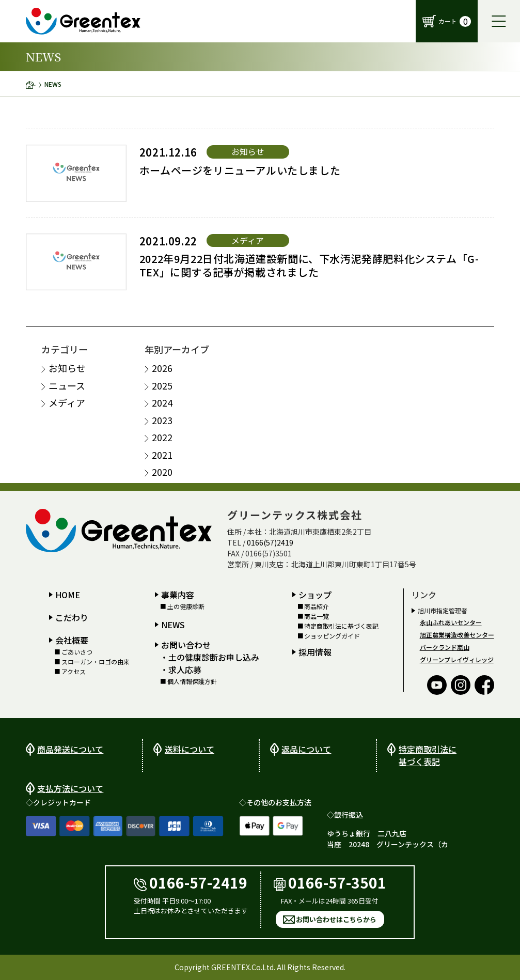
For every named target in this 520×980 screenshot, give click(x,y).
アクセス (74, 672)
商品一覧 (317, 616)
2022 (162, 437)
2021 (162, 454)
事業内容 (178, 594)
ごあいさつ (77, 651)
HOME (68, 594)
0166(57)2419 (270, 542)
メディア (67, 403)
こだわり (72, 617)
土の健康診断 (186, 606)
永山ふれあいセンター (451, 622)
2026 (162, 368)
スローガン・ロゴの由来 (96, 662)
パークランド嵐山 (445, 647)
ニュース (67, 385)
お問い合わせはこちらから (336, 919)
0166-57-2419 (191, 882)
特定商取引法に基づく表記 (341, 626)
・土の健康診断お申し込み (210, 657)
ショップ (315, 594)
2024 (162, 403)
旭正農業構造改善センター (457, 634)
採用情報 (315, 651)
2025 (162, 385)
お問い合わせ (186, 645)
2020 (162, 472)
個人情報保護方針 (192, 681)
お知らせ (67, 368)
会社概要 (72, 640)
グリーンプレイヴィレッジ (457, 659)
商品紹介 (317, 606)
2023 (162, 420)
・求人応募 (181, 670)
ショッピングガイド (332, 636)
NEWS (173, 625)
